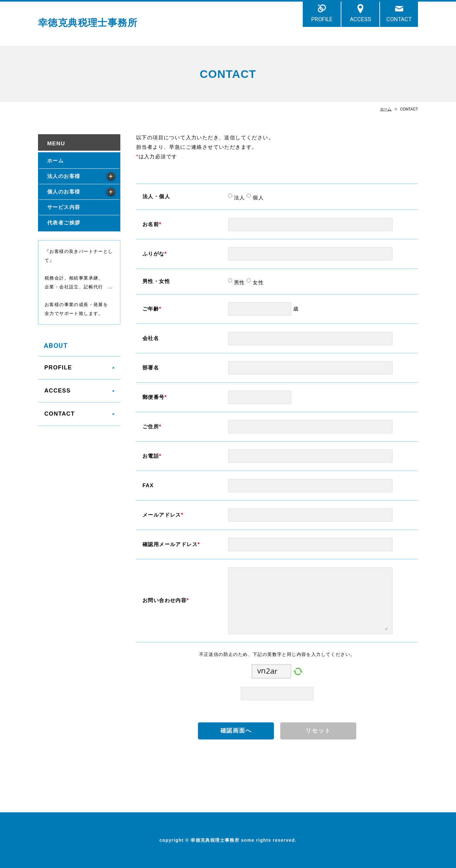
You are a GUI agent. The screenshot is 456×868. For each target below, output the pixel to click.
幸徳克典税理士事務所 (88, 23)
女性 (257, 282)
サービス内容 (64, 207)
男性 (239, 282)
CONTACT (399, 19)
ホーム (386, 109)
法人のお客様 (64, 176)
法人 (239, 198)
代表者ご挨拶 (64, 223)
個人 (257, 198)
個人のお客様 (64, 192)
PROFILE (322, 19)
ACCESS (361, 19)
